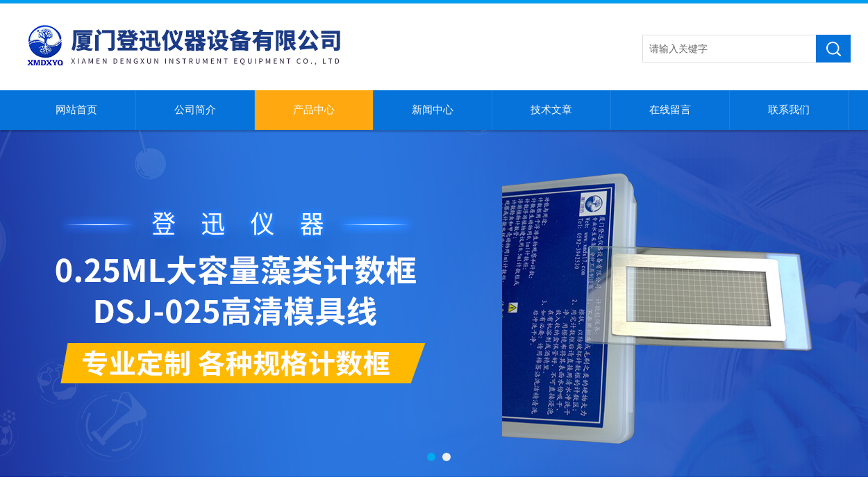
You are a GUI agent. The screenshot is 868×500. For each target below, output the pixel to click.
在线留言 (670, 110)
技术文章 (551, 110)
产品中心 (314, 110)
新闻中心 (433, 110)
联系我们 (789, 110)
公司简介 (195, 110)
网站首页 (76, 110)
